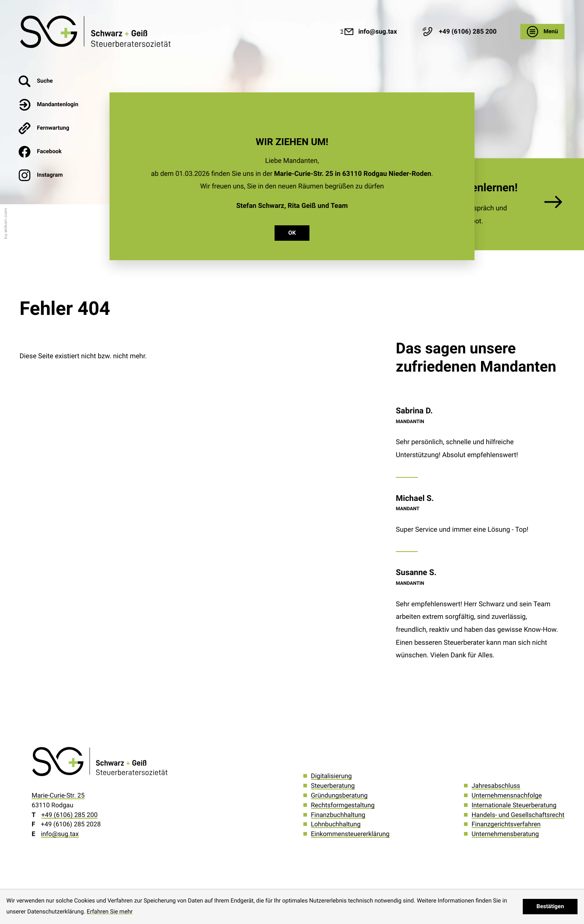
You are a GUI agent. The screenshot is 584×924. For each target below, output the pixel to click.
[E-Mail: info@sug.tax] (369, 32)
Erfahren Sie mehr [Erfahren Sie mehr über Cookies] (110, 912)
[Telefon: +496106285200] (70, 815)
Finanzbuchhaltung (338, 815)
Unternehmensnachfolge (507, 795)
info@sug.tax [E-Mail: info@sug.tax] (60, 834)
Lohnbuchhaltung (336, 824)
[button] (458, 32)
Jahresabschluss (496, 786)
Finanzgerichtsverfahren (506, 824)
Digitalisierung (332, 776)
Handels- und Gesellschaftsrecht (518, 815)
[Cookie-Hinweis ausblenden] (550, 907)
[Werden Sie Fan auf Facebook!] (49, 152)
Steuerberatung (333, 786)
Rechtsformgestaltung (343, 805)
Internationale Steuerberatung (514, 805)
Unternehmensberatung (505, 834)
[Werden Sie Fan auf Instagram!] (49, 175)
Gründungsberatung (339, 795)
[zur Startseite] (97, 31)
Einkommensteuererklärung (350, 834)
